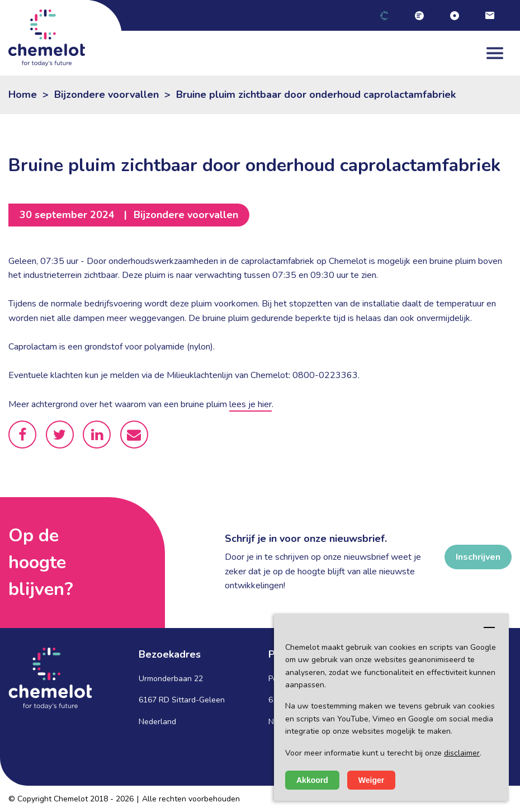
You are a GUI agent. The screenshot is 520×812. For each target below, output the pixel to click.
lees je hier (250, 404)
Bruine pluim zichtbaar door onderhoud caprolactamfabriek (316, 95)
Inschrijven (478, 557)
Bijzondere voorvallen (107, 95)
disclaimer (462, 753)
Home (23, 95)
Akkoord (312, 780)
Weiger (371, 780)
